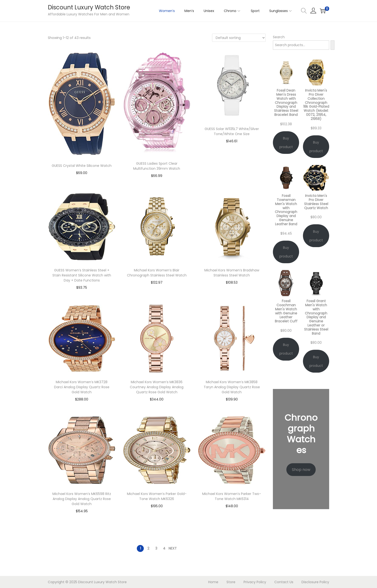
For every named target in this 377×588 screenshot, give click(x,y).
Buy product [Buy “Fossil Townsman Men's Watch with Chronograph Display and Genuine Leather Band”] (286, 252)
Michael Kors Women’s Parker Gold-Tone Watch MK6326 (157, 496)
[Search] (333, 45)
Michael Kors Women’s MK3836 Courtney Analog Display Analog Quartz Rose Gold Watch (157, 387)
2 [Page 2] (148, 548)
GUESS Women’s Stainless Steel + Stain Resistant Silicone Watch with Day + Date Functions (82, 275)
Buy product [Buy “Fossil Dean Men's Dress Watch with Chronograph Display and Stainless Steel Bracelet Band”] (286, 143)
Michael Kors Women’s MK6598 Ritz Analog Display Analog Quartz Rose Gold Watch (82, 499)
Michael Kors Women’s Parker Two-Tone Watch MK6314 (232, 496)
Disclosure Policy (315, 582)
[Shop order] (239, 38)
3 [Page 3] (156, 548)
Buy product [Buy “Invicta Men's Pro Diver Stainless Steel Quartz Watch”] (316, 236)
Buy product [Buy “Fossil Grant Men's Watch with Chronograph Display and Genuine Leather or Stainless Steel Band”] (316, 361)
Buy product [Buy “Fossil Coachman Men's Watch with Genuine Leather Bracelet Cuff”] (286, 349)
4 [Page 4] (164, 548)
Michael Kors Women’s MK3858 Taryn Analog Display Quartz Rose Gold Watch (232, 387)
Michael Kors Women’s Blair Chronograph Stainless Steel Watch (157, 273)
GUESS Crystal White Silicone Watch (82, 166)
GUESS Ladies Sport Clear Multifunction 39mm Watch (157, 166)
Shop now (301, 470)
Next (173, 548)
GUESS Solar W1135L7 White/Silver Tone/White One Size (232, 131)
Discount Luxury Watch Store (89, 7)
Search (279, 37)
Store (231, 582)
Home (213, 582)
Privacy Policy (255, 582)
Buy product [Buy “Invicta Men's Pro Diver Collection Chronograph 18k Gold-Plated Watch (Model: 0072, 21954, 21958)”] (316, 147)
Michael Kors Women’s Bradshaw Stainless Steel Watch (232, 273)
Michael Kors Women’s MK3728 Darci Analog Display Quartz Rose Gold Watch (82, 387)
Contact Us (284, 582)
